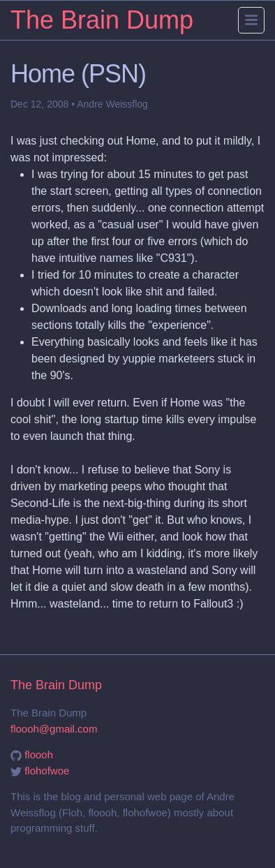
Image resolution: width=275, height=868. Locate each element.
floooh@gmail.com (54, 729)
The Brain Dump (102, 20)
